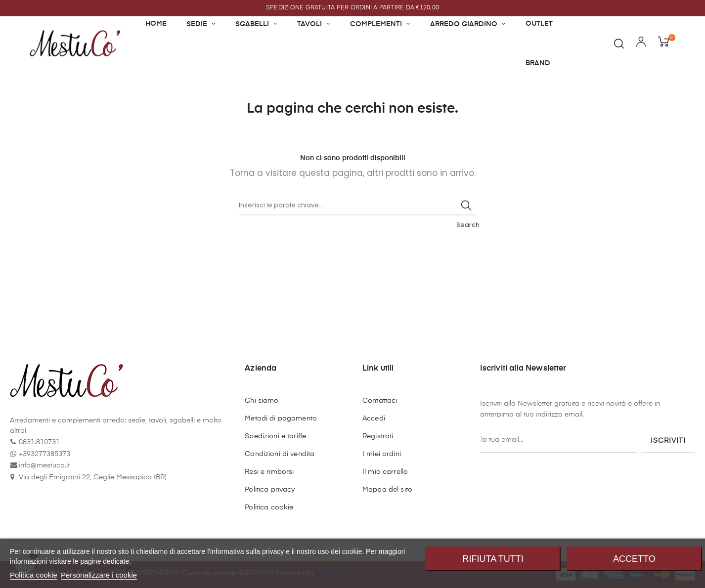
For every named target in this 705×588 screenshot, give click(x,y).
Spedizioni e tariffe (275, 436)
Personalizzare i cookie (99, 575)
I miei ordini (382, 454)
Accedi (374, 419)
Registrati (378, 436)
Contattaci (380, 401)
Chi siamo (262, 401)
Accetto (634, 559)
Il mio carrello (385, 472)
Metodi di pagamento (281, 419)
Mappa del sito (387, 490)
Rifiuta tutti (493, 559)
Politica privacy (270, 490)
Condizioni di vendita (280, 454)
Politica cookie (269, 507)
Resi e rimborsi (269, 472)
